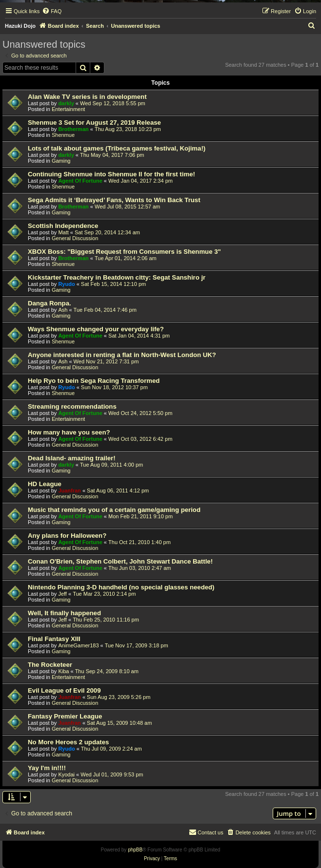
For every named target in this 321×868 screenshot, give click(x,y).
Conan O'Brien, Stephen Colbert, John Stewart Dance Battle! (120, 561)
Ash (63, 310)
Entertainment (68, 109)
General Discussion (75, 238)
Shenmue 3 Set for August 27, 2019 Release (94, 123)
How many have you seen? (69, 432)
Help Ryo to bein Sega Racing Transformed (94, 381)
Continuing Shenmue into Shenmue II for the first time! (111, 174)
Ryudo (66, 284)
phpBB (135, 850)
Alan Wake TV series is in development (87, 97)
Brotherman (73, 129)
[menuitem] (52, 11)
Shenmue (63, 135)
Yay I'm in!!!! (47, 768)
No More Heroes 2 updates (68, 742)
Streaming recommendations (72, 406)
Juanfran (69, 491)
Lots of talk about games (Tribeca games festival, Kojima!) (117, 148)
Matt (63, 232)
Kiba (63, 671)
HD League (45, 484)
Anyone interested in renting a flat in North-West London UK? (122, 355)
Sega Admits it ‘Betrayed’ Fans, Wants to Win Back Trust (114, 200)
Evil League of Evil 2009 (64, 690)
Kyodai (66, 774)
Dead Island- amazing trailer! (72, 458)
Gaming (61, 161)
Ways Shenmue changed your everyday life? (96, 329)
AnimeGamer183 (78, 645)
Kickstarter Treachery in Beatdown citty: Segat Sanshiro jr (117, 277)
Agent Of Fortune (80, 181)
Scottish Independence (63, 226)
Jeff (62, 594)
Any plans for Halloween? (67, 536)
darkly (66, 103)
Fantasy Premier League (65, 716)
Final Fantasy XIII (54, 639)
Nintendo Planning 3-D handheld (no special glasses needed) (121, 587)
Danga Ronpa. (50, 303)
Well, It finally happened (64, 613)
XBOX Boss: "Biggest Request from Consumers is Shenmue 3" (124, 252)
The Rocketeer (50, 665)
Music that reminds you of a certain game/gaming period (114, 510)
